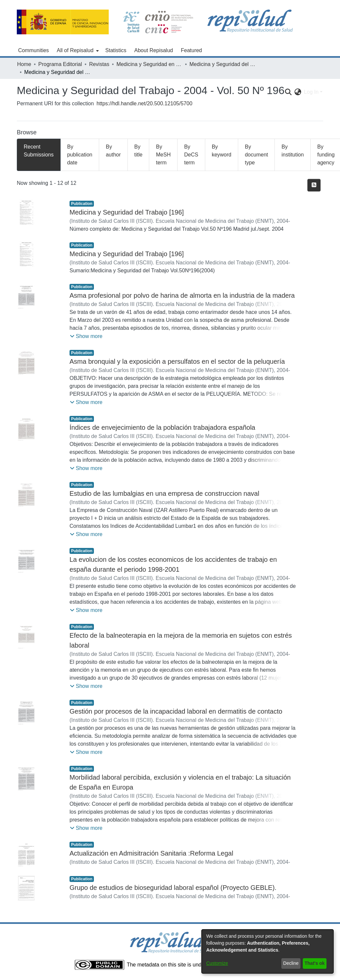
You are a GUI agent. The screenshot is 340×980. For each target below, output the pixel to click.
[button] (86, 336)
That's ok (315, 963)
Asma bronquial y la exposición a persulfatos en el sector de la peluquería (177, 361)
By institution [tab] (293, 151)
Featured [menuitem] (191, 50)
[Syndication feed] (314, 185)
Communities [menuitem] (33, 50)
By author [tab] (113, 151)
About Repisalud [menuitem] (154, 50)
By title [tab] (139, 151)
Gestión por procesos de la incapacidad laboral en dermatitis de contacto (176, 711)
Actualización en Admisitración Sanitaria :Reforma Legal (151, 853)
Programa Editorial (60, 64)
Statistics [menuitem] (116, 50)
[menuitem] (77, 51)
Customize (217, 963)
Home (24, 64)
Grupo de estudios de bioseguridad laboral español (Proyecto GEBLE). (173, 888)
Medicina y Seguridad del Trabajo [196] (127, 212)
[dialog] (268, 951)
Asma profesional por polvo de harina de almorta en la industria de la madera (182, 295)
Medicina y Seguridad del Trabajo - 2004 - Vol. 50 (222, 64)
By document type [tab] (256, 155)
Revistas (99, 64)
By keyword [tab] (222, 151)
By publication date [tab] (80, 155)
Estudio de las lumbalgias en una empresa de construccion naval (164, 493)
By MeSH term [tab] (163, 155)
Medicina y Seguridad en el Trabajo (149, 64)
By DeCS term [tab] (191, 155)
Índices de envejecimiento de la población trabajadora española (162, 427)
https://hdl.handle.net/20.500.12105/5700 (144, 103)
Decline (291, 963)
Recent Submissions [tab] (39, 151)
